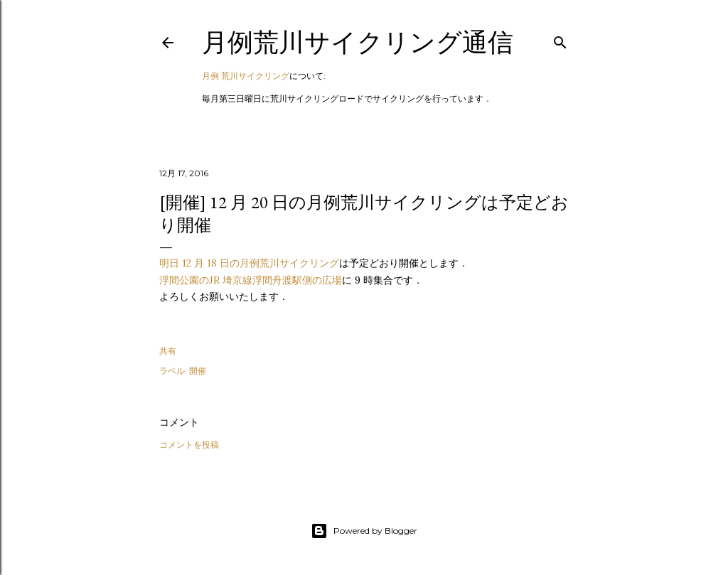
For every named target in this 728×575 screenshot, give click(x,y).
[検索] (560, 39)
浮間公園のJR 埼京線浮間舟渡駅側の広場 (251, 280)
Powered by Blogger (364, 531)
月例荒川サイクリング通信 (358, 42)
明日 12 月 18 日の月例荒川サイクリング (249, 263)
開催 (198, 371)
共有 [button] (168, 351)
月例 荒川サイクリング (246, 76)
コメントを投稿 (189, 445)
